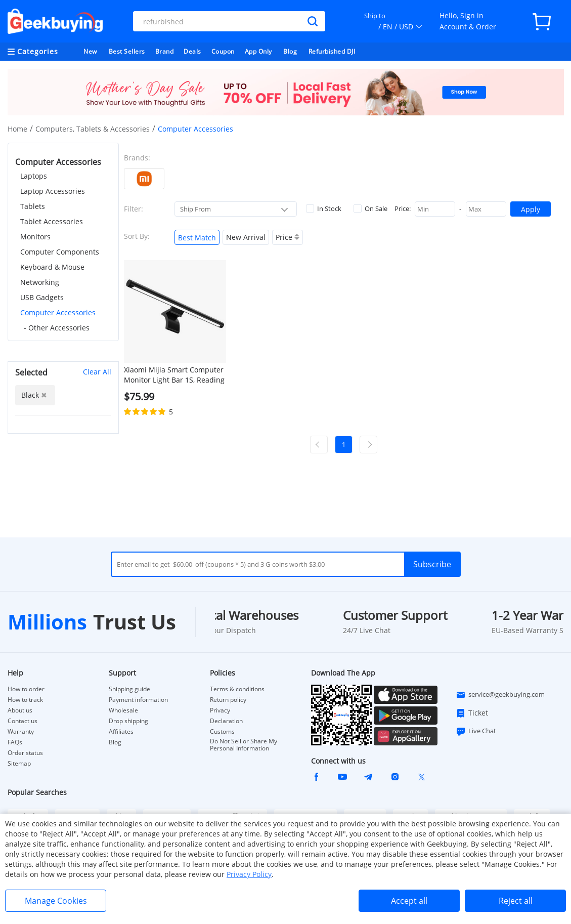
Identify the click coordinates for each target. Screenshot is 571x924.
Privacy (220, 710)
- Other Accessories (57, 328)
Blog (290, 51)
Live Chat (476, 731)
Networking (40, 282)
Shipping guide (129, 689)
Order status (25, 753)
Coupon (223, 51)
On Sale (370, 208)
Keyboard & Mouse (52, 267)
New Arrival (246, 237)
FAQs (15, 742)
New (90, 51)
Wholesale (123, 710)
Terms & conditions (237, 689)
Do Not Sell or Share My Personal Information (244, 745)
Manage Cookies (56, 901)
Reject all (516, 901)
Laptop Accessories (53, 191)
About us (20, 710)
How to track (25, 700)
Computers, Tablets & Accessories (93, 129)
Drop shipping (128, 721)
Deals (192, 51)
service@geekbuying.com (500, 695)
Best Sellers (127, 51)
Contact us (23, 721)
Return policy (228, 700)
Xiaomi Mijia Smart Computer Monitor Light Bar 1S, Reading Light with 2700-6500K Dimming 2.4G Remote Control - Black (174, 375)
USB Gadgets (42, 297)
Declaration (226, 721)
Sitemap (19, 763)
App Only (258, 51)
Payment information (138, 700)
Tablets (33, 206)
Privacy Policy (249, 874)
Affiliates (121, 732)
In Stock (324, 208)
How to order (26, 689)
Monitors (35, 237)
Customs (222, 732)
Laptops (34, 176)
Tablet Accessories (52, 221)
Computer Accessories (58, 312)
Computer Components (60, 252)
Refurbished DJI (332, 51)
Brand (165, 51)
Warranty (21, 732)
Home (17, 129)
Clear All (97, 372)
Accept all (409, 901)
